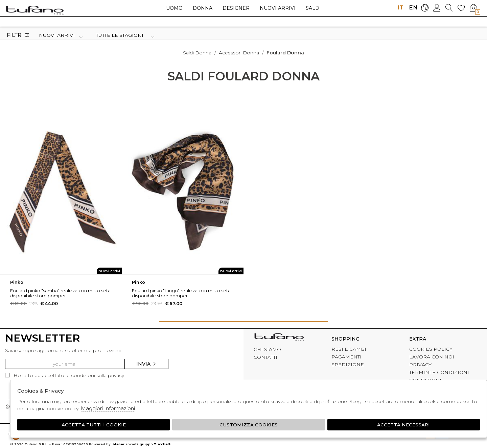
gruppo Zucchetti (156, 444)
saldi (313, 8)
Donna (203, 8)
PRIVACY (420, 365)
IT (400, 7)
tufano (279, 338)
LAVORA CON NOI (432, 357)
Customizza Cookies (249, 425)
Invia (146, 364)
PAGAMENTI (346, 357)
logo (35, 10)
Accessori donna (239, 53)
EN (412, 7)
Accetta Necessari (404, 425)
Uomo (174, 8)
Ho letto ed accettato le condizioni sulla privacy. (65, 375)
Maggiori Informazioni (108, 408)
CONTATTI (265, 357)
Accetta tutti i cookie (93, 425)
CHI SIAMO (267, 349)
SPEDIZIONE (348, 365)
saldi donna (197, 53)
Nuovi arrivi (278, 8)
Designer (236, 8)
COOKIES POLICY (431, 349)
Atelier (119, 444)
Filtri (18, 35)
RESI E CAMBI (349, 349)
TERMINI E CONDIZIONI (439, 372)
